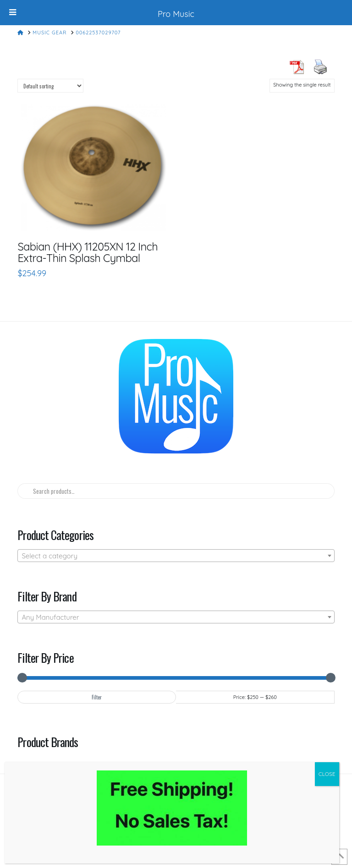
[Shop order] (50, 85)
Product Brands (48, 742)
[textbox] (176, 556)
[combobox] (176, 556)
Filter (97, 697)
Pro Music (176, 14)
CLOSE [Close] (327, 774)
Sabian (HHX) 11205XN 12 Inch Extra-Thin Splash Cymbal (88, 252)
